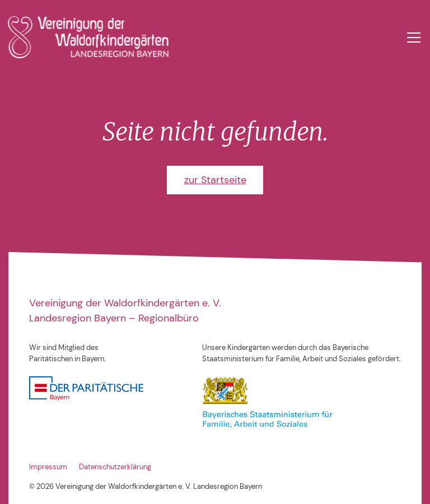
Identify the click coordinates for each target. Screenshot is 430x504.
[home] (88, 37)
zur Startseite (215, 180)
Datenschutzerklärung (115, 467)
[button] (412, 38)
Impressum (48, 467)
